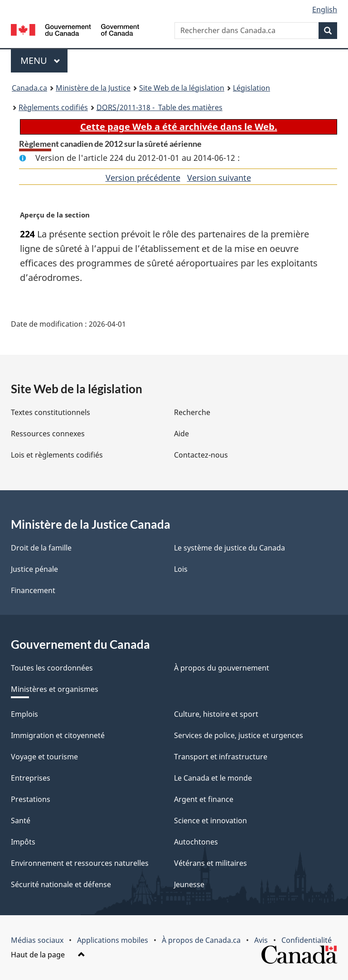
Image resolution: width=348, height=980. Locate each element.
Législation (251, 88)
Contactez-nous (201, 455)
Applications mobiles (113, 940)
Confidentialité (307, 940)
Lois (181, 569)
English (325, 10)
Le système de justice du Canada (230, 548)
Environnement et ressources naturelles (80, 863)
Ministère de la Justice (93, 88)
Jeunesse (189, 884)
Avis (261, 940)
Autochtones (196, 842)
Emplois (24, 714)
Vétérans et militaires (210, 863)
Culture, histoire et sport (216, 714)
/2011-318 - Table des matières (159, 107)
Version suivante (219, 178)
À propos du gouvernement (222, 668)
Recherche (192, 412)
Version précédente (143, 178)
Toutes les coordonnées (52, 668)
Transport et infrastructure (221, 757)
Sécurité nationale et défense (61, 884)
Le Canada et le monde (213, 778)
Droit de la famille (41, 548)
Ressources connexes (48, 434)
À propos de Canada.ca (201, 940)
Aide (181, 434)
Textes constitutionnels (51, 412)
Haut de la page (48, 955)
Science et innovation (210, 821)
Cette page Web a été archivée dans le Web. (179, 127)
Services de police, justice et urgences (239, 735)
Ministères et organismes (55, 689)
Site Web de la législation (182, 88)
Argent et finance (204, 799)
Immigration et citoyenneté (58, 735)
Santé (21, 821)
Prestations (31, 799)
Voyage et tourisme (44, 757)
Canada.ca (29, 88)
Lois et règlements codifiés (57, 455)
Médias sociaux (37, 940)
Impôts (23, 842)
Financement (33, 590)
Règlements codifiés (53, 107)
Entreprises (31, 778)
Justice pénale (34, 569)
